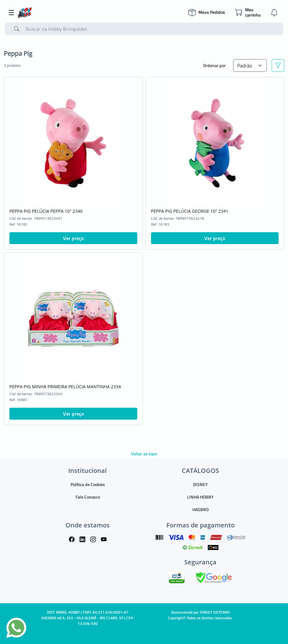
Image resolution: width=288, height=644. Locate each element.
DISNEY (200, 484)
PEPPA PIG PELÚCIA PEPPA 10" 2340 (46, 211)
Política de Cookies (88, 484)
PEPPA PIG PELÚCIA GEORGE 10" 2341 (190, 211)
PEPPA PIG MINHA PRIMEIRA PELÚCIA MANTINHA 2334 (65, 387)
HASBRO (201, 509)
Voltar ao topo (144, 454)
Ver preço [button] (73, 238)
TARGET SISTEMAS (215, 612)
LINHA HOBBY (200, 497)
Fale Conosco (88, 497)
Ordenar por (214, 65)
